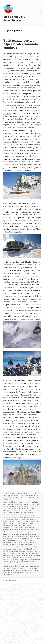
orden (34, 547)
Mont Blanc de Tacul (27, 412)
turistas (10, 570)
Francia (18, 496)
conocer (14, 517)
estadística (7, 526)
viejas (12, 572)
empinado (26, 523)
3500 (9, 498)
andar (16, 506)
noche (5, 547)
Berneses (7, 511)
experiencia (30, 526)
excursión (22, 526)
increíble (6, 536)
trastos (25, 568)
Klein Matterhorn (9, 538)
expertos (6, 528)
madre (37, 538)
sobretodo (27, 562)
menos (32, 540)
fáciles (16, 528)
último (37, 570)
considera (21, 517)
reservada (7, 560)
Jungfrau (7, 142)
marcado (10, 540)
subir (11, 564)
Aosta (21, 506)
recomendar (7, 558)
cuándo (11, 519)
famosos (6, 530)
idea (26, 534)
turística (25, 570)
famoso (31, 528)
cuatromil (17, 519)
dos (17, 523)
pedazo (32, 549)
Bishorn (29, 268)
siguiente (12, 562)
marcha (16, 540)
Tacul (27, 564)
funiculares (29, 530)
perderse (19, 551)
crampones (35, 517)
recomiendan (17, 558)
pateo (24, 549)
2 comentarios (10, 575)
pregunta (35, 553)
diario (5, 523)
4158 (37, 498)
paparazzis (7, 549)
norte (16, 547)
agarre (28, 502)
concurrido (7, 517)
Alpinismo (11, 496)
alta (5, 506)
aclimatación (25, 500)
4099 (33, 498)
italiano (22, 536)
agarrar (22, 502)
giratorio (37, 530)
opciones (28, 547)
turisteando (17, 570)
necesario (29, 545)
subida (34, 562)
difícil (13, 523)
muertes (22, 545)
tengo (22, 566)
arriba (31, 506)
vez (8, 572)
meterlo (6, 543)
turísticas (31, 570)
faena (26, 528)
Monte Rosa (14, 545)
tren (33, 568)
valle (5, 572)
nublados (21, 547)
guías (35, 532)
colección (31, 513)
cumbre (12, 521)
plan (5, 553)
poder (9, 553)
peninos (13, 551)
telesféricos (15, 566)
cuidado (6, 521)
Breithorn (8, 268)
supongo (22, 564)
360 (12, 498)
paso (19, 549)
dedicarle (25, 521)
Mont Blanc (33, 543)
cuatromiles (25, 519)
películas (6, 551)
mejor (21, 540)
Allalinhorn (23, 220)
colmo (23, 515)
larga (17, 538)
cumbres (18, 521)
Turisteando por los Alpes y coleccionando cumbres (21, 44)
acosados (7, 502)
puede (18, 555)
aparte (26, 506)
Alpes (5, 496)
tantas (32, 564)
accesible (17, 500)
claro (26, 513)
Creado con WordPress (11, 580)
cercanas (16, 513)
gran (15, 532)
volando (23, 572)
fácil (12, 528)
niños (34, 545)
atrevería (22, 508)
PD (27, 549)
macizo (32, 538)
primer (6, 555)
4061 (29, 498)
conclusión (30, 515)
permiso (26, 551)
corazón (28, 517)
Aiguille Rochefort (13, 504)
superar (15, 564)
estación (33, 523)
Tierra (31, 566)
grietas (30, 532)
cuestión (32, 519)
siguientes (19, 562)
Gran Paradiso (22, 532)
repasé (32, 558)
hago (5, 534)
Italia (23, 496)
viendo (17, 572)
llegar (27, 538)
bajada (28, 508)
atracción (7, 508)
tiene (26, 566)
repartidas (25, 558)
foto (12, 530)
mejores (26, 540)
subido (6, 564)
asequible (37, 506)
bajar (33, 508)
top (35, 566)
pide (31, 551)
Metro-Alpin (13, 543)
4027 (25, 498)
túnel (5, 570)
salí (34, 560)
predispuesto (26, 553)
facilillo (21, 528)
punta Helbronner (27, 555)
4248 (5, 500)
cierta (21, 513)
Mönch (26, 142)
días (10, 523)
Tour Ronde (7, 568)
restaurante (15, 560)
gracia (11, 532)
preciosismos (16, 553)
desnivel (32, 521)
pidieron (36, 551)
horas (16, 534)
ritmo (27, 560)
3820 (16, 498)
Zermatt (29, 572)
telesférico (7, 566)
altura (12, 506)
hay (9, 534)
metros (21, 543)
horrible (21, 534)
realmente (37, 555)
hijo (12, 534)
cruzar (5, 519)
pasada (14, 549)
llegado (22, 538)
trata (30, 568)
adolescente (15, 502)
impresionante (33, 534)
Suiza (36, 496)
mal (5, 540)
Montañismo (29, 496)
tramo (20, 568)
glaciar (6, 532)
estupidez (15, 526)
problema (12, 555)
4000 (21, 498)
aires (21, 504)
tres (37, 568)
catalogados (8, 513)
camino (26, 511)
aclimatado (33, 500)
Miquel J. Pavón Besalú (26, 493)
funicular (22, 530)
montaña (6, 545)
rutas (31, 560)
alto (8, 506)
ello (21, 523)
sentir (38, 560)
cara (31, 511)
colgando (17, 515)
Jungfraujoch (36, 536)
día (37, 521)
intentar (12, 536)
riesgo (22, 560)
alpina (38, 504)
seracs (6, 562)
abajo (11, 500)
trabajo (14, 568)
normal (11, 547)
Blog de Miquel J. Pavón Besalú (14, 18)
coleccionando (8, 515)
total (38, 566)
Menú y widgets (38, 15)
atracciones (14, 508)
